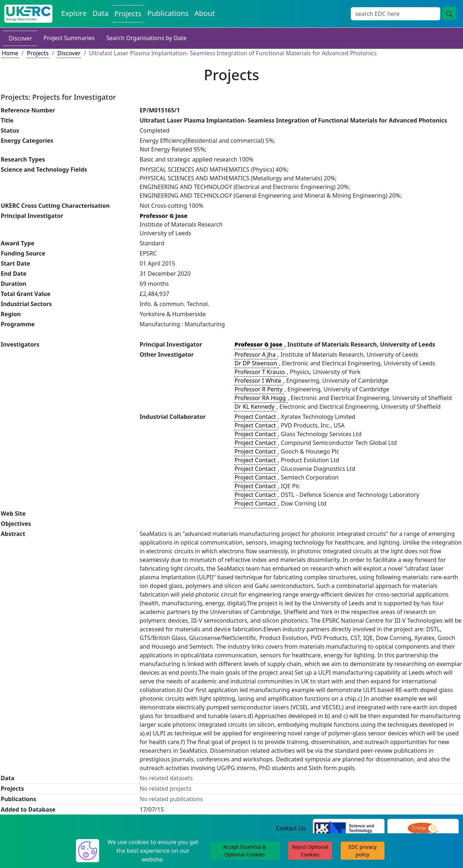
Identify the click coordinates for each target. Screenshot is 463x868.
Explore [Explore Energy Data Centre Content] (74, 13)
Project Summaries (69, 38)
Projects (38, 53)
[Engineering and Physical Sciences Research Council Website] (423, 829)
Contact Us (291, 828)
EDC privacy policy (363, 851)
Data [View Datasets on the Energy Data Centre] (101, 13)
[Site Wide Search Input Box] (396, 14)
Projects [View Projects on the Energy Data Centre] (128, 14)
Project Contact (256, 417)
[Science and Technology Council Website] (349, 829)
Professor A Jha (256, 354)
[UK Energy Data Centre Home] (28, 14)
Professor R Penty (259, 389)
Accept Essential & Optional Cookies (245, 851)
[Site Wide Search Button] (449, 13)
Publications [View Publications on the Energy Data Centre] (168, 13)
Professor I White (258, 381)
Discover (20, 38)
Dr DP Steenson (256, 363)
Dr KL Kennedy (255, 407)
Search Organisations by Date (146, 38)
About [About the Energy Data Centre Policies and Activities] (205, 13)
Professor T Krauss (260, 372)
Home (10, 53)
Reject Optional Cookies (310, 851)
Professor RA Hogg (261, 398)
